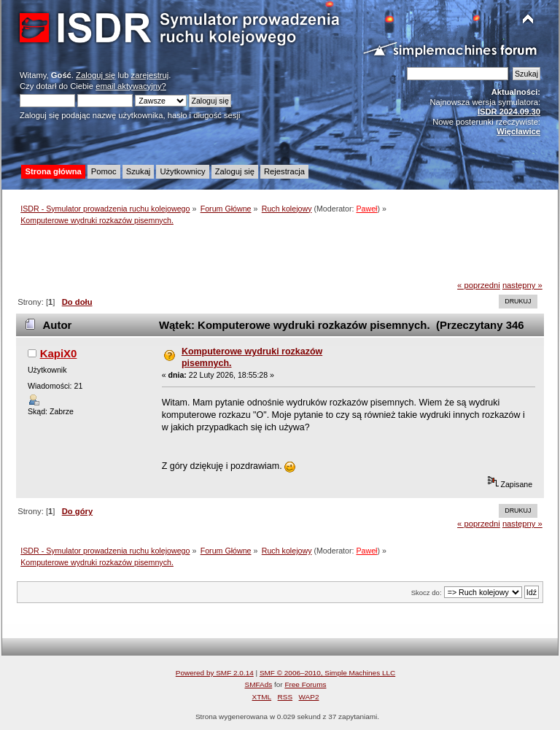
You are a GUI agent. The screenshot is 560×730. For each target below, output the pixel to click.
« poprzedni (479, 285)
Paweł (366, 209)
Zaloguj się (96, 75)
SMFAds (259, 684)
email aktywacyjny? (131, 86)
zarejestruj (150, 75)
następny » (522, 285)
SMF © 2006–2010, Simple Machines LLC (327, 673)
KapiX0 (59, 353)
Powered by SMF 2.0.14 (215, 673)
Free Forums (305, 684)
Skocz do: (427, 593)
